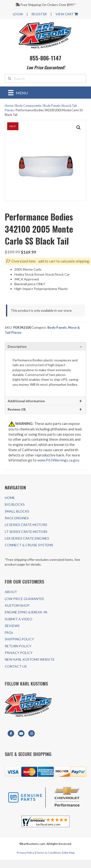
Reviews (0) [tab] (17, 409)
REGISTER (39, 14)
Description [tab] (17, 346)
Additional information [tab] (26, 401)
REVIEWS (12, 626)
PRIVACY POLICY (19, 653)
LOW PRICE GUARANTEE (25, 599)
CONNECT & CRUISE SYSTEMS (29, 545)
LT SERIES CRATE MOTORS (26, 532)
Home (9, 106)
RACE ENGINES (17, 518)
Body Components (28, 106)
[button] (79, 128)
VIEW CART (67, 14)
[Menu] (18, 93)
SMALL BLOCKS (17, 511)
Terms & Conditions (49, 853)
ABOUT (11, 592)
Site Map (69, 853)
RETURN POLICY (18, 646)
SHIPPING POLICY (19, 639)
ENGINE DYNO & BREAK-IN (26, 612)
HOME (10, 498)
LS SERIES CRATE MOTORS (26, 525)
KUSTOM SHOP (17, 605)
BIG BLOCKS (15, 504)
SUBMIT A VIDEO (19, 619)
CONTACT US (16, 666)
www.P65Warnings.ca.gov (58, 460)
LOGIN (18, 14)
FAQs (9, 632)
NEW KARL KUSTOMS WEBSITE (30, 659)
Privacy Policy (26, 853)
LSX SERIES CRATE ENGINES (27, 538)
